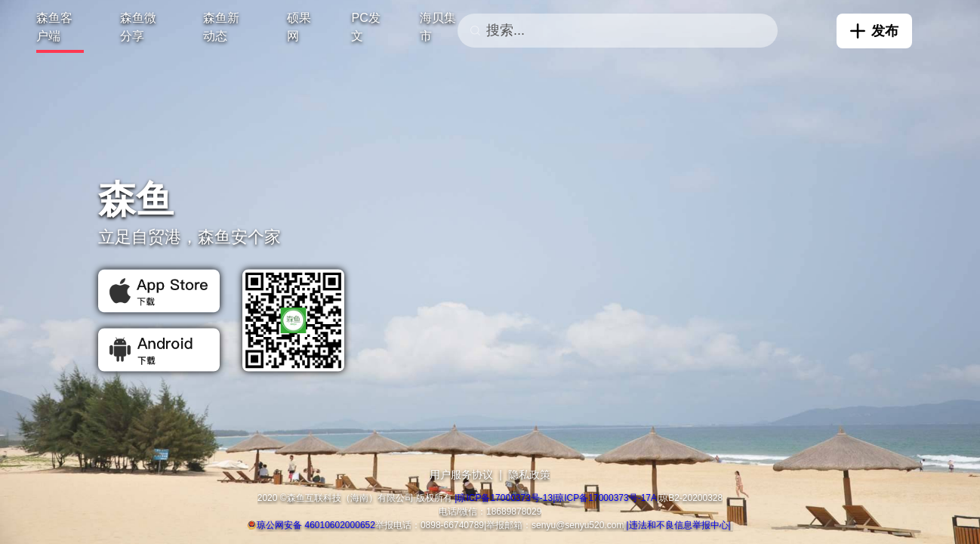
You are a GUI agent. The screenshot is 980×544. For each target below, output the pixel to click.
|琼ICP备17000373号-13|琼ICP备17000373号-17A (556, 498)
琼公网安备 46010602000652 (316, 525)
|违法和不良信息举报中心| (679, 525)
